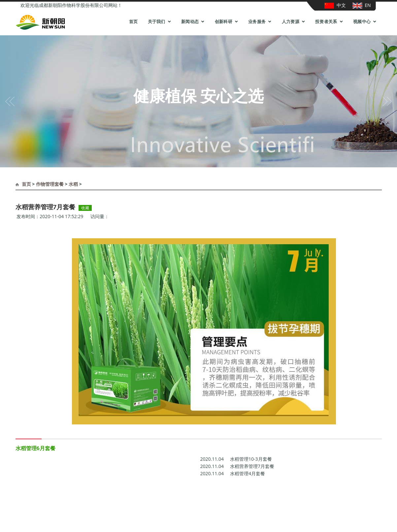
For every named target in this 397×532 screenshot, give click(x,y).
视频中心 (362, 22)
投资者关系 (326, 22)
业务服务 (257, 22)
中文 (335, 5)
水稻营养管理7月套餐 (237, 466)
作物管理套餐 (50, 184)
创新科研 (224, 22)
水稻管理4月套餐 (233, 474)
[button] (10, 101)
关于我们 (157, 22)
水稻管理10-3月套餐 (236, 459)
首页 (133, 22)
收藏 (85, 208)
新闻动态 (190, 22)
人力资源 (291, 22)
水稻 (73, 184)
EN (362, 5)
